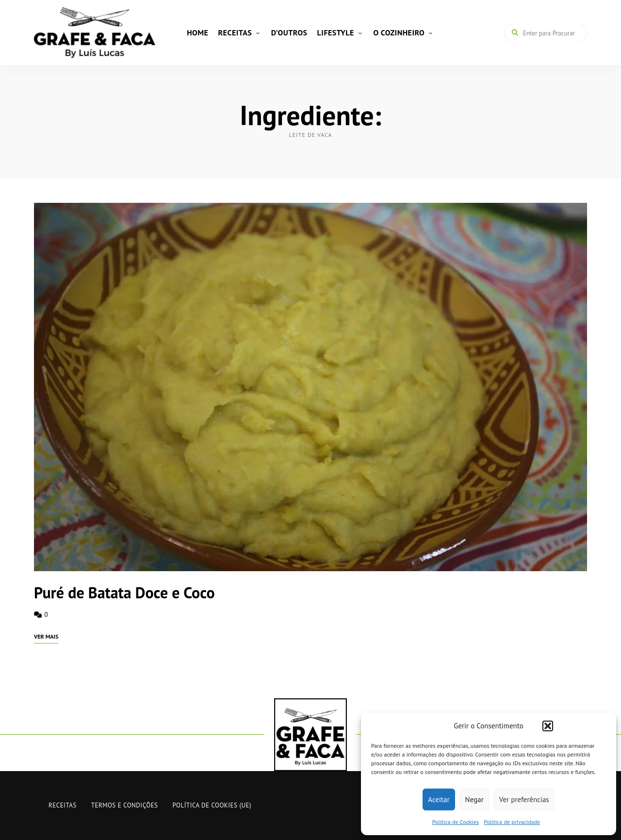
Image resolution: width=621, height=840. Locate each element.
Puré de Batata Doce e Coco (124, 593)
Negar (474, 799)
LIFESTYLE (336, 33)
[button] (548, 726)
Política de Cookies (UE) (212, 805)
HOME (197, 33)
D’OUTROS (289, 33)
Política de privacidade (512, 822)
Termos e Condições (125, 805)
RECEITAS (235, 33)
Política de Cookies (456, 822)
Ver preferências (524, 799)
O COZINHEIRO (399, 33)
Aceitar (439, 799)
